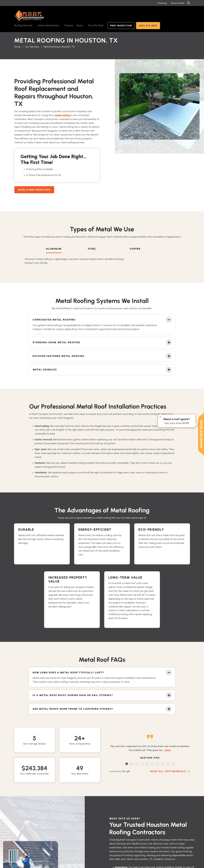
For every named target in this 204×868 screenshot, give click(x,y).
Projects (69, 26)
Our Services (32, 47)
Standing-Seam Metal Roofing (56, 343)
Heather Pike (150, 758)
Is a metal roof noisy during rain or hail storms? (73, 696)
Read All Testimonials (168, 771)
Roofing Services (23, 26)
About (80, 26)
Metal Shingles (45, 372)
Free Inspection (121, 26)
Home (17, 47)
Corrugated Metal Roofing (54, 320)
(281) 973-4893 (148, 26)
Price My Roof (96, 26)
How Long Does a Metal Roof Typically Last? (68, 673)
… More (167, 750)
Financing (162, 3)
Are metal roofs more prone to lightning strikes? (73, 710)
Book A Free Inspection (34, 190)
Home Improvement (48, 26)
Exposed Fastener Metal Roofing (58, 357)
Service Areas (177, 3)
